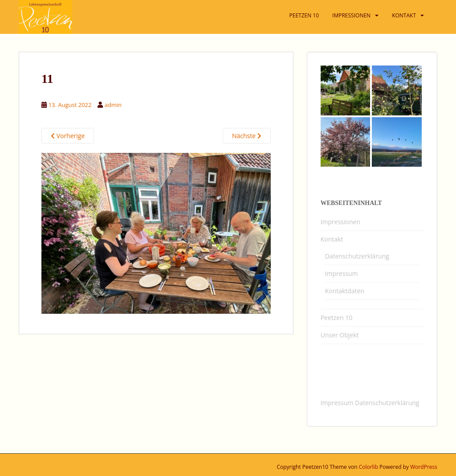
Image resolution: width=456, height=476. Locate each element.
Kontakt (332, 239)
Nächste (247, 136)
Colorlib (368, 467)
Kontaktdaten (345, 291)
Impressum (342, 273)
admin (113, 105)
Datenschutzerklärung (357, 256)
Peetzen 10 (337, 318)
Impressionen (340, 222)
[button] (437, 12)
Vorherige (68, 136)
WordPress (424, 467)
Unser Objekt (340, 335)
